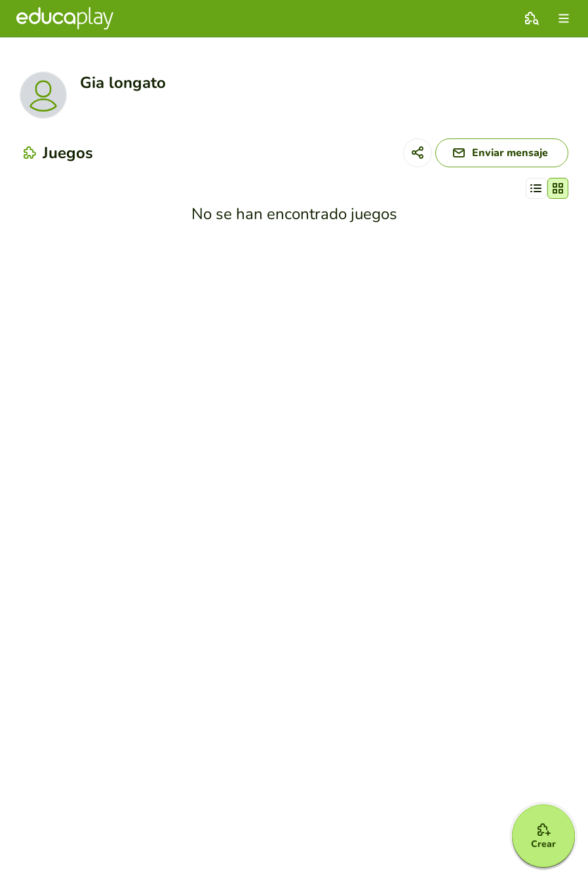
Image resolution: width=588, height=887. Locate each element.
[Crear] (543, 836)
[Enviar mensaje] (502, 153)
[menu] (564, 18)
